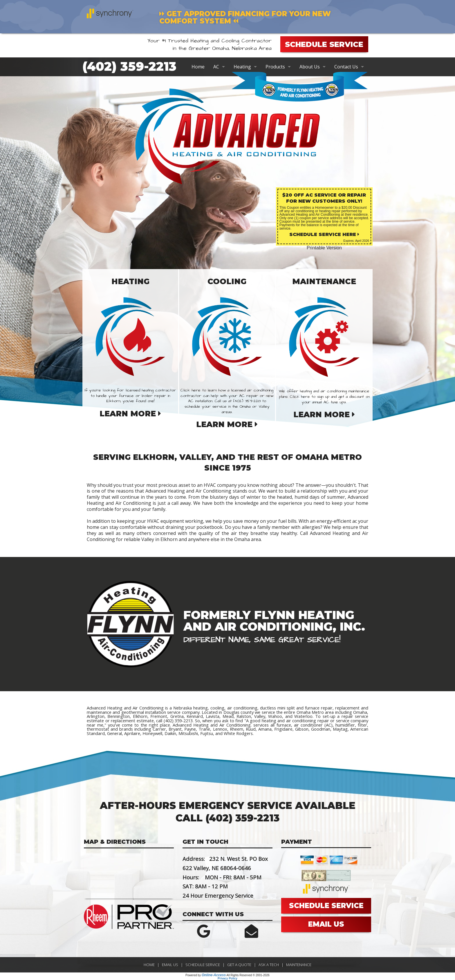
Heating (242, 67)
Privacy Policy (228, 978)
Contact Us (346, 67)
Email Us (170, 965)
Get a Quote (239, 965)
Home (198, 67)
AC (216, 67)
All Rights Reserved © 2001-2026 (248, 975)
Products (275, 67)
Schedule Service (203, 965)
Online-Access (214, 975)
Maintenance (299, 965)
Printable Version (324, 248)
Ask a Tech (269, 965)
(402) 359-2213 (129, 66)
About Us (310, 67)
